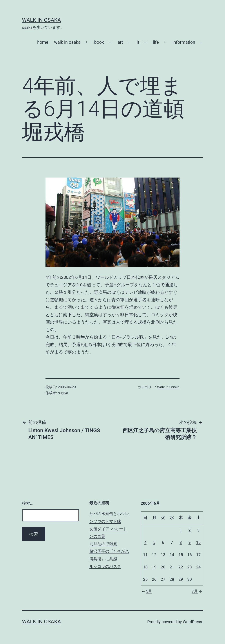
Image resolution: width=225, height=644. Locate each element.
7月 (197, 591)
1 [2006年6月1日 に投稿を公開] (181, 530)
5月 (146, 591)
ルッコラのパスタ (105, 566)
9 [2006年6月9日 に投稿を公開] (190, 542)
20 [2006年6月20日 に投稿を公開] (163, 567)
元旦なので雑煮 (103, 544)
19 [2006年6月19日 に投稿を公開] (154, 567)
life (156, 42)
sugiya (63, 393)
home (43, 42)
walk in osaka (67, 42)
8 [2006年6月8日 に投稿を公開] (181, 542)
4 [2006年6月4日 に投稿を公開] (145, 542)
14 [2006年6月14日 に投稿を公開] (172, 555)
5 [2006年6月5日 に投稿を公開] (154, 542)
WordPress (192, 622)
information (184, 42)
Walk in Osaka (41, 20)
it (138, 42)
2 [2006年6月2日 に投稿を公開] (190, 530)
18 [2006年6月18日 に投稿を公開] (145, 567)
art (120, 42)
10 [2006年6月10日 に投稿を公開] (198, 542)
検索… (27, 503)
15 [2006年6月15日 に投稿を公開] (181, 555)
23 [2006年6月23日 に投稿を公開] (190, 567)
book (99, 42)
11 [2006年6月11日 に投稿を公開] (145, 555)
